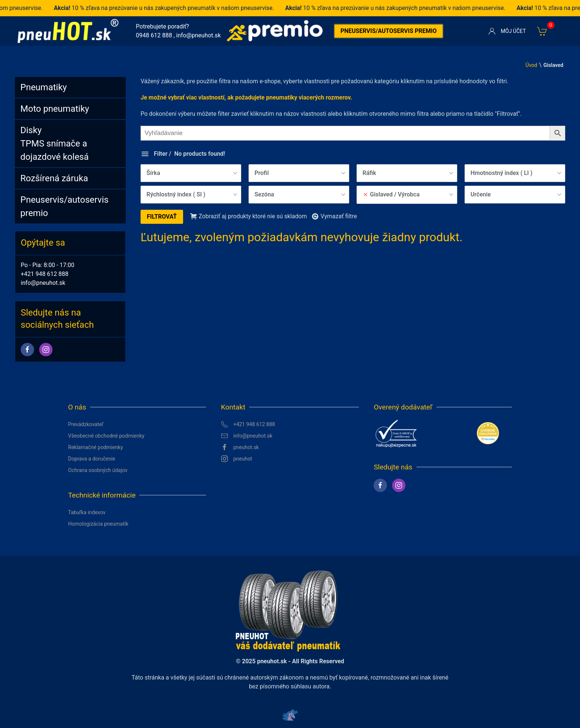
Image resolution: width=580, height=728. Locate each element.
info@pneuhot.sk (198, 35)
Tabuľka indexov (87, 512)
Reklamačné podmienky (95, 447)
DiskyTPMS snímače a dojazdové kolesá (55, 144)
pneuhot (237, 459)
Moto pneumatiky (55, 109)
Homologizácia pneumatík (98, 524)
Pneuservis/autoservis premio (388, 31)
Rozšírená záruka (54, 178)
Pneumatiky (44, 87)
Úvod (532, 65)
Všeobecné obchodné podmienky (106, 436)
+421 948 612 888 (45, 274)
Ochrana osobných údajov (98, 470)
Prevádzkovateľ (86, 424)
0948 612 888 (154, 35)
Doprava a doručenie (92, 459)
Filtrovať (162, 217)
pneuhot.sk (240, 447)
